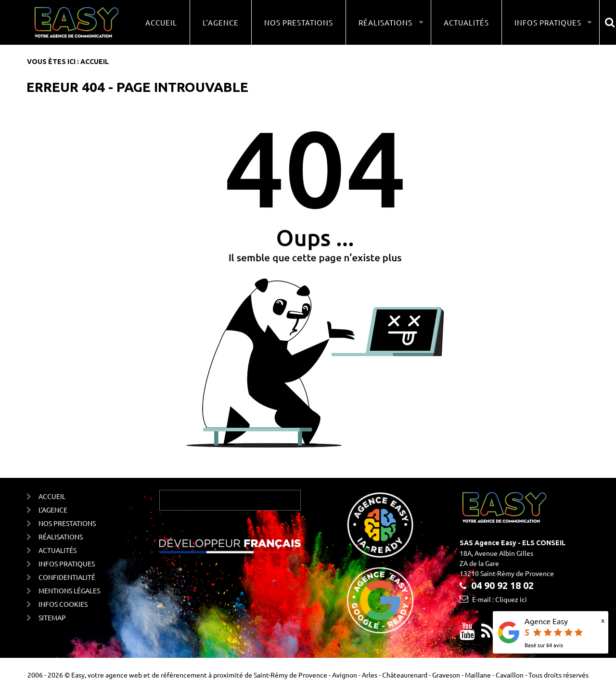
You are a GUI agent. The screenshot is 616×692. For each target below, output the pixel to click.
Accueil (161, 22)
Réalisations (61, 537)
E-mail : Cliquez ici (500, 599)
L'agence (221, 22)
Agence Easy (546, 621)
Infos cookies (63, 604)
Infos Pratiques (67, 564)
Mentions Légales (69, 590)
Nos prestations (299, 22)
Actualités (466, 22)
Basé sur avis (544, 645)
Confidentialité (67, 577)
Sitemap (52, 617)
